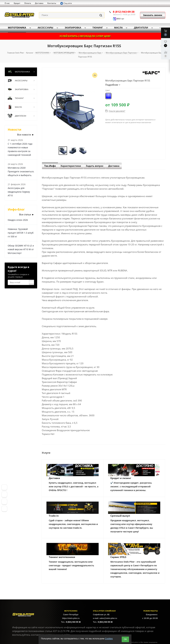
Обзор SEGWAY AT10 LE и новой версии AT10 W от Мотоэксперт (21, 249)
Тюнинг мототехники (62, 557)
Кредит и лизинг (121, 478)
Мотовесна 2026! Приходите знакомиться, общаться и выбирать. (21, 171)
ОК (125, 639)
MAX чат (119, 19)
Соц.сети (66, 3)
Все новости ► (26, 135)
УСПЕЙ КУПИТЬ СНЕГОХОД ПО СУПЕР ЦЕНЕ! (85, 36)
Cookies (109, 639)
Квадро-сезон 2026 (18, 220)
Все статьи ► (27, 214)
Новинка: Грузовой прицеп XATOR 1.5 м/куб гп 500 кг (21, 233)
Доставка (54, 478)
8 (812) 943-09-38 (124, 12)
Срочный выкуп (120, 516)
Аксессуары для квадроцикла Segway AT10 (19, 192)
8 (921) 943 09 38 (73, 622)
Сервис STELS (118, 557)
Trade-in (54, 516)
